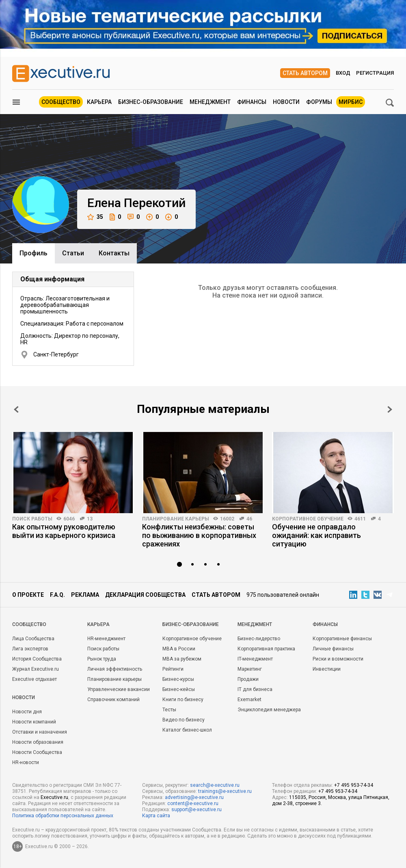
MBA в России (179, 649)
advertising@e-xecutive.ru (194, 797)
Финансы (252, 102)
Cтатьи (73, 253)
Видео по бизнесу (184, 720)
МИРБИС (351, 102)
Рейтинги (173, 669)
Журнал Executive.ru (36, 669)
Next (390, 409)
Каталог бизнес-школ (187, 730)
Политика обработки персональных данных (63, 816)
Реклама (85, 595)
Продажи (248, 679)
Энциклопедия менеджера (269, 710)
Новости (286, 102)
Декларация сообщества (145, 595)
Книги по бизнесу (183, 700)
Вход (343, 73)
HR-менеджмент (106, 639)
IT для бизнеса (255, 689)
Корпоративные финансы (342, 639)
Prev (16, 409)
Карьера (99, 102)
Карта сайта (156, 816)
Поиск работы (32, 519)
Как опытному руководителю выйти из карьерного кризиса (64, 531)
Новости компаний (34, 722)
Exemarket (249, 700)
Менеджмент (210, 102)
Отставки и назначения (40, 732)
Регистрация (375, 73)
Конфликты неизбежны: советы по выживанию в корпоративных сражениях (199, 535)
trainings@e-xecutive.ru (225, 791)
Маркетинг (250, 669)
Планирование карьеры (176, 519)
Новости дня (27, 712)
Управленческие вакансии (119, 689)
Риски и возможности (338, 659)
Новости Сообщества (37, 752)
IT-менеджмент (255, 659)
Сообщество (61, 102)
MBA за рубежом (182, 659)
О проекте (28, 595)
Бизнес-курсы (178, 679)
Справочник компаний (113, 700)
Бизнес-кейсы (179, 689)
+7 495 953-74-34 (354, 785)
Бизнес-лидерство (259, 639)
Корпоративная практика (266, 649)
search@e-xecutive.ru (215, 785)
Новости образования (38, 742)
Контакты (114, 253)
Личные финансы (333, 649)
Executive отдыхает (35, 679)
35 (95, 217)
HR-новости (26, 762)
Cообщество (29, 624)
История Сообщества (37, 659)
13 (90, 519)
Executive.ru (54, 797)
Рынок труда (102, 659)
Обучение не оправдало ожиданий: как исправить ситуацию (316, 535)
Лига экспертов (30, 649)
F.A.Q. (57, 595)
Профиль (33, 253)
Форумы (319, 102)
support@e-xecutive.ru (197, 810)
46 (249, 519)
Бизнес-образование (151, 102)
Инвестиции (327, 669)
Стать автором (305, 73)
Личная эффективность (115, 669)
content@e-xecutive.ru (193, 803)
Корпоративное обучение (308, 519)
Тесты (169, 710)
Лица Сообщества (33, 639)
